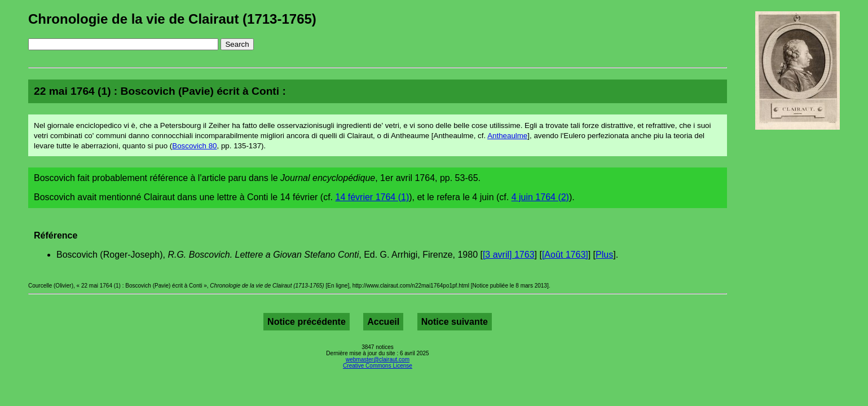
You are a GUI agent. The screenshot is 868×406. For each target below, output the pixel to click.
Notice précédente (307, 322)
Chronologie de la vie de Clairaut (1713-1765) (172, 19)
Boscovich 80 (194, 146)
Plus (604, 255)
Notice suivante (455, 322)
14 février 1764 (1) (373, 197)
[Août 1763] (565, 255)
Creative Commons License (378, 366)
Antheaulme (507, 136)
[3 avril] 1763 (509, 255)
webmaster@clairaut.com (378, 359)
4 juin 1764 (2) (540, 197)
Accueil (383, 322)
